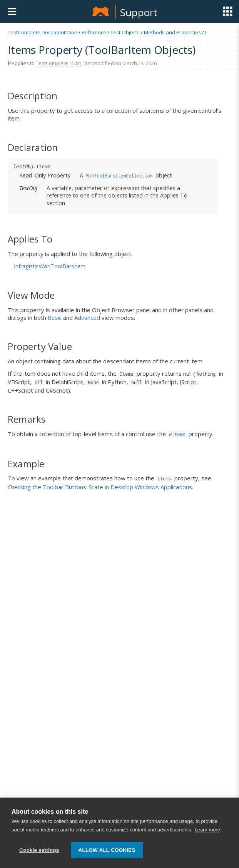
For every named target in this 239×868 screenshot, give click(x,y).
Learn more (207, 833)
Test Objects (125, 32)
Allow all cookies (107, 854)
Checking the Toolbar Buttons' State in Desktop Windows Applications (100, 487)
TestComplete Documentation (43, 32)
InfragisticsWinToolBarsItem (50, 266)
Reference (94, 32)
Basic (55, 318)
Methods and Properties (172, 32)
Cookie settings (39, 854)
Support (139, 12)
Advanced (87, 318)
